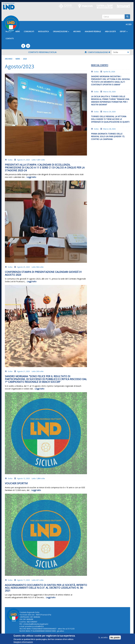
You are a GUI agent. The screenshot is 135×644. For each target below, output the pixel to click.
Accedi (129, 24)
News (18, 59)
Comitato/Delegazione (97, 52)
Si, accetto (103, 638)
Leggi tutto (31, 177)
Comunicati (29, 31)
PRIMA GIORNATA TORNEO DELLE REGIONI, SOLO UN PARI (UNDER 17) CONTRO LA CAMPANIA (108, 136)
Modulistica (43, 31)
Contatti (10, 39)
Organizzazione (61, 31)
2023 (25, 59)
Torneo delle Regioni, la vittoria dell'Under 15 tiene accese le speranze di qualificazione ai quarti (110, 119)
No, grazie (115, 638)
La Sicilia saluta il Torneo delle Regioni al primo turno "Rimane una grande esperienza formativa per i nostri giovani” (110, 100)
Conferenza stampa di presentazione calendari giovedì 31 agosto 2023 (43, 273)
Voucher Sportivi (16, 483)
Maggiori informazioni (23, 642)
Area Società (110, 31)
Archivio (77, 31)
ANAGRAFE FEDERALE (93, 31)
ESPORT (124, 31)
